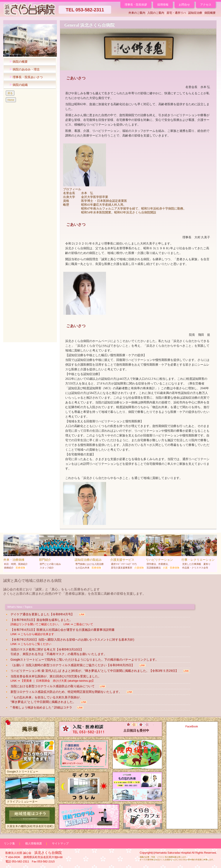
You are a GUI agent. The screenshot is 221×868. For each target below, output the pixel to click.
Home (11, 100)
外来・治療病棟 (21, 553)
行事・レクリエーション (199, 553)
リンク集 (9, 843)
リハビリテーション (164, 553)
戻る (10, 93)
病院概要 (210, 13)
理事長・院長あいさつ (25, 77)
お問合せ (184, 5)
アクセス (206, 5)
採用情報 (163, 5)
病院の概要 (17, 62)
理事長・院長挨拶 (136, 5)
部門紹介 (57, 553)
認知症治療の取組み (92, 553)
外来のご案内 (137, 13)
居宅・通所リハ (176, 13)
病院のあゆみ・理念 (23, 69)
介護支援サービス (128, 553)
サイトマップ (60, 843)
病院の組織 (17, 85)
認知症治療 (195, 13)
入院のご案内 (156, 13)
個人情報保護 (33, 843)
